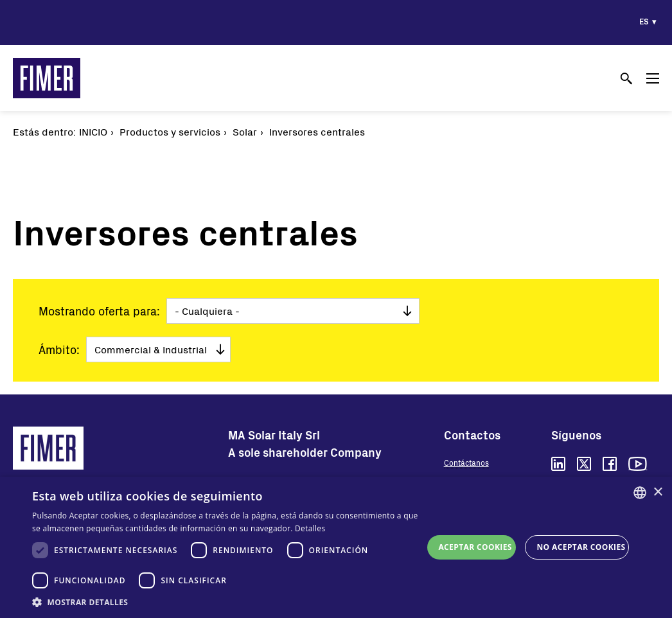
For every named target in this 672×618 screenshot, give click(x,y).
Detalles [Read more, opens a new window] (310, 528)
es (644, 21)
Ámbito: (59, 349)
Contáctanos (466, 463)
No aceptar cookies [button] (581, 547)
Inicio (93, 131)
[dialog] (336, 547)
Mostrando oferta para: (99, 311)
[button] (227, 602)
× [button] (658, 492)
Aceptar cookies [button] (475, 547)
